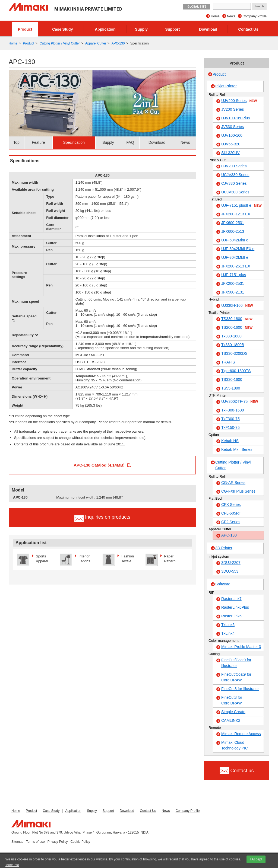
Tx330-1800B (233, 345)
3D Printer (224, 548)
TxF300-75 (230, 419)
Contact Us (248, 29)
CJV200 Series (234, 166)
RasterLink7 (231, 599)
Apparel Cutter (96, 43)
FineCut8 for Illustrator (240, 689)
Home (215, 16)
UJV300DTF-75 (240, 402)
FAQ (130, 142)
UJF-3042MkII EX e (238, 249)
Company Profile (255, 16)
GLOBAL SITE (197, 7)
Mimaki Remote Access (241, 734)
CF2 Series (231, 522)
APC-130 (118, 43)
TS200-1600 (237, 328)
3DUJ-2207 (231, 563)
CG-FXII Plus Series (238, 491)
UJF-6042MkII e (235, 240)
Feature (38, 142)
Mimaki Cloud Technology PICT (236, 745)
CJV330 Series (234, 183)
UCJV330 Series (235, 175)
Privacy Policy (58, 842)
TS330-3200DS (234, 353)
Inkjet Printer (226, 86)
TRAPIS (228, 362)
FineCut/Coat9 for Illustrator (236, 663)
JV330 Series (233, 127)
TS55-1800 (231, 388)
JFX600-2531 (233, 223)
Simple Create (233, 712)
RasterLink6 (231, 616)
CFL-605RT (231, 513)
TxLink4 (228, 633)
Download (208, 29)
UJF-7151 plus (234, 275)
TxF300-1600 (233, 410)
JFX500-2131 (233, 292)
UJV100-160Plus (236, 118)
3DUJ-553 (230, 571)
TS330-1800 (237, 319)
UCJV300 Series (235, 192)
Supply (141, 29)
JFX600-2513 (233, 231)
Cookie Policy (80, 842)
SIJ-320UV (230, 153)
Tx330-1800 (231, 336)
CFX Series (231, 505)
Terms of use (35, 842)
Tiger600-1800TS (236, 371)
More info (12, 865)
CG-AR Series (233, 483)
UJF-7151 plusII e (241, 206)
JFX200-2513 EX (236, 266)
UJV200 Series (239, 101)
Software (223, 584)
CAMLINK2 (231, 720)
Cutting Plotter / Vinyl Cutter (60, 43)
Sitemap (17, 842)
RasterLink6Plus (235, 607)
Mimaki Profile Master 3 (241, 647)
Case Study (62, 29)
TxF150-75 (230, 427)
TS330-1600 (232, 379)
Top (16, 142)
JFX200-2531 (233, 283)
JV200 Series (233, 109)
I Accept (256, 859)
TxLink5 (228, 625)
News (231, 16)
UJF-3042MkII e (235, 257)
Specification (74, 142)
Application (105, 29)
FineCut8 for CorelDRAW (232, 700)
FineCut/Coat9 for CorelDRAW (236, 677)
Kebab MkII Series (237, 449)
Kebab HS (230, 441)
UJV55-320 (231, 144)
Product (25, 29)
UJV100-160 (232, 135)
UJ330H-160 (237, 306)
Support (173, 29)
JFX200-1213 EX (236, 214)
